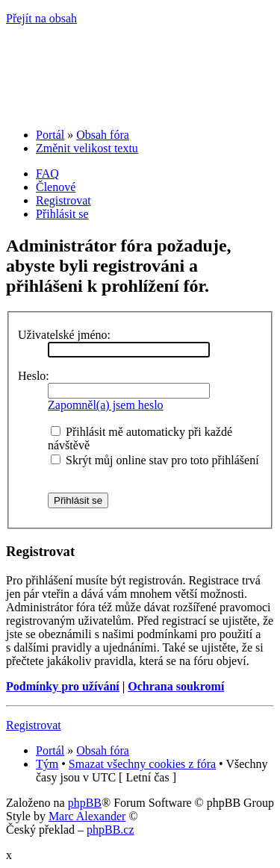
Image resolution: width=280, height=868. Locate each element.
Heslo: (34, 376)
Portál (50, 135)
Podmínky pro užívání (63, 686)
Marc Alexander (87, 816)
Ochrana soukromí (176, 686)
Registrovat (63, 200)
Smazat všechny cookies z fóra (142, 764)
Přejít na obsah (41, 18)
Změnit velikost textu (87, 148)
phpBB (85, 803)
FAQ (47, 174)
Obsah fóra (103, 135)
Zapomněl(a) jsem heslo (106, 405)
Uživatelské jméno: (64, 335)
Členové (56, 187)
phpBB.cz (111, 830)
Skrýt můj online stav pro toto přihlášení (155, 460)
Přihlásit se (62, 214)
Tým (47, 764)
